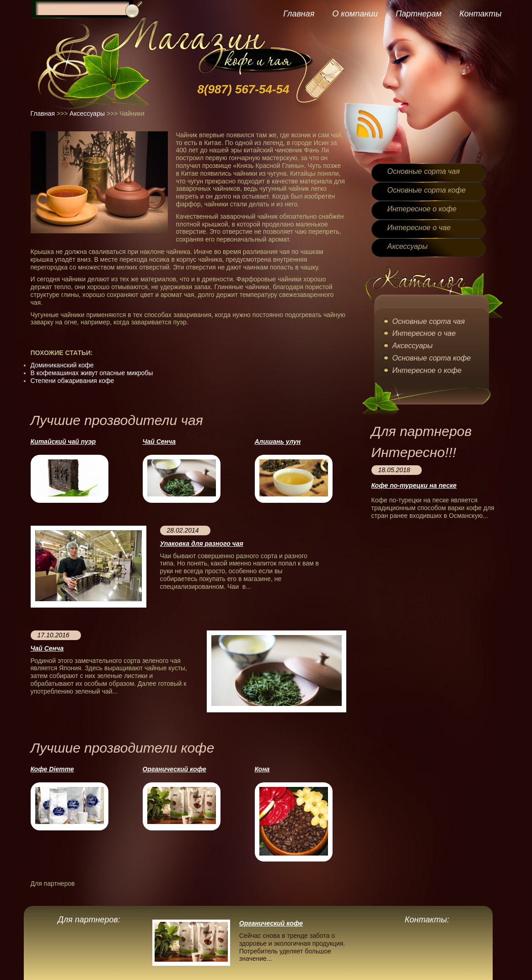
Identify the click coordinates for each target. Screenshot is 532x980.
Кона (262, 769)
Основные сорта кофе (427, 190)
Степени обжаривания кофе (73, 381)
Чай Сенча (159, 442)
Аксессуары (87, 113)
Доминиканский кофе (62, 365)
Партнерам (419, 14)
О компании (355, 14)
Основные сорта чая (424, 171)
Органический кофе (175, 769)
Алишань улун (278, 442)
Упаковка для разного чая (202, 544)
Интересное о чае (419, 228)
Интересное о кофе (422, 209)
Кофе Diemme (52, 769)
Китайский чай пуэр (63, 442)
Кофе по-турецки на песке (414, 485)
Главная (299, 14)
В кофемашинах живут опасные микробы (92, 373)
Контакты (480, 14)
